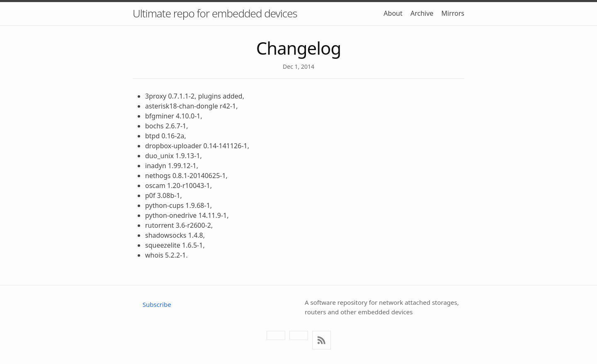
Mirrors (453, 13)
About (393, 13)
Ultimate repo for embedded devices (215, 13)
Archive (422, 13)
